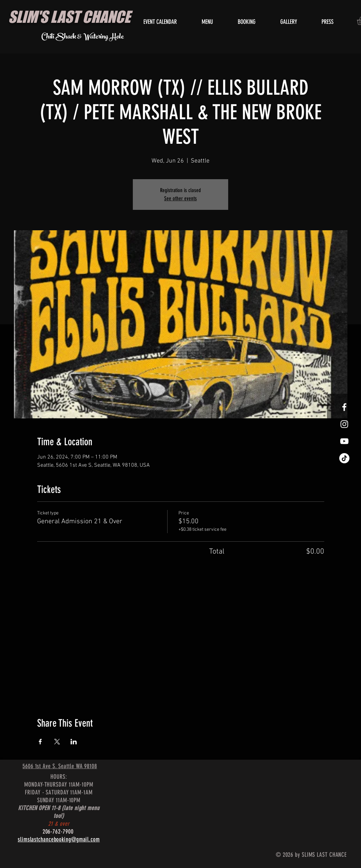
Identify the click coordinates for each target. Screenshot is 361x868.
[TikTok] (344, 458)
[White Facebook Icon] (344, 407)
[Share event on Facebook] (40, 742)
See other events (180, 198)
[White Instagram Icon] (344, 424)
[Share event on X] (57, 742)
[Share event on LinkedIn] (74, 742)
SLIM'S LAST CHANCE (69, 17)
